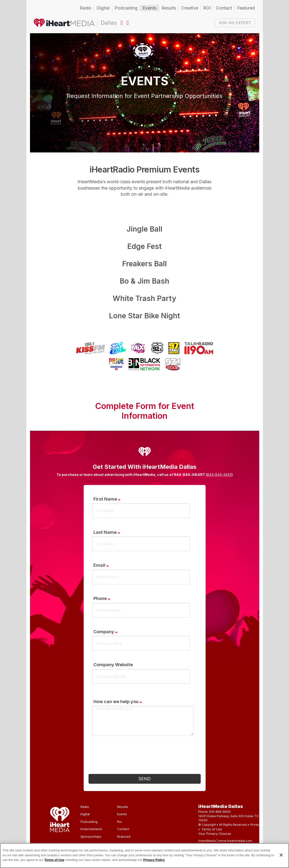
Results (169, 8)
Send (145, 779)
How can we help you (116, 702)
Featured (246, 8)
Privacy (256, 825)
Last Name (105, 532)
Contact (224, 8)
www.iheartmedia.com (235, 841)
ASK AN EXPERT (235, 23)
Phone (100, 598)
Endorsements (91, 829)
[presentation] (126, 760)
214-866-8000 (220, 812)
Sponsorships (91, 836)
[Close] (281, 855)
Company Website (113, 665)
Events (149, 8)
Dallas (64, 23)
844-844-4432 (219, 475)
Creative (190, 8)
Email (99, 565)
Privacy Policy (154, 860)
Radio (86, 8)
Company (104, 632)
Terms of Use (212, 829)
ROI (207, 8)
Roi (119, 822)
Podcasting (126, 8)
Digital (103, 8)
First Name (105, 499)
